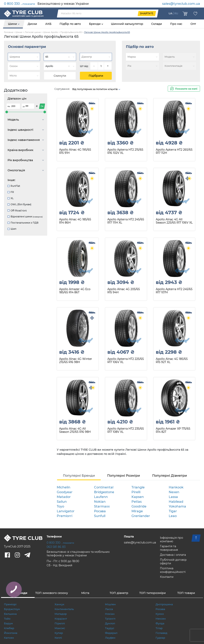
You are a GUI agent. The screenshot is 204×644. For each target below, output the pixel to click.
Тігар (159, 628)
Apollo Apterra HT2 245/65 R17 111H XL (126, 221)
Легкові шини (33, 32)
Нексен (161, 619)
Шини (13, 24)
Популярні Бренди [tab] (79, 476)
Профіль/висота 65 (71, 32)
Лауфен (110, 638)
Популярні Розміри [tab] (124, 476)
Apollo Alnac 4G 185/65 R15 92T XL (172, 361)
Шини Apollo (51, 32)
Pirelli (136, 492)
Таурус (110, 628)
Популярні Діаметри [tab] (170, 476)
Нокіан (110, 614)
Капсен (9, 638)
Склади (157, 24)
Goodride (139, 506)
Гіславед (161, 633)
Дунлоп (110, 623)
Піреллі (60, 623)
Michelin (64, 487)
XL (11, 198)
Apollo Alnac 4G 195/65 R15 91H (75, 151)
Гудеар (160, 638)
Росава (100, 511)
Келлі (58, 638)
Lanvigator (66, 511)
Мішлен (110, 604)
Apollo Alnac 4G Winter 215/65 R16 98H (76, 361)
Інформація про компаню (172, 539)
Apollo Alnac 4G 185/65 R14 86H (75, 221)
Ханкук (59, 604)
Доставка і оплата (173, 555)
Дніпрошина (164, 604)
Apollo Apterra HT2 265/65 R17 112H (174, 151)
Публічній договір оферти (173, 562)
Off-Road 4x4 (17, 211)
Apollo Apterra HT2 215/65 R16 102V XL (125, 151)
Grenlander (141, 516)
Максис (60, 628)
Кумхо (160, 614)
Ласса (109, 609)
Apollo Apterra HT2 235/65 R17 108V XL (126, 430)
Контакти (167, 577)
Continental (104, 487)
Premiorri (65, 516)
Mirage (137, 511)
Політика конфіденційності (173, 570)
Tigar (173, 511)
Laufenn (101, 497)
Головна (8, 32)
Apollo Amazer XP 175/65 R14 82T (173, 430)
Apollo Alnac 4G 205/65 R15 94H (124, 291)
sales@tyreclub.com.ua (181, 4)
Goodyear (65, 492)
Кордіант (61, 619)
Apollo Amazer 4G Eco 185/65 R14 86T (75, 291)
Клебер (9, 628)
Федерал (111, 633)
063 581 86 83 (56, 547)
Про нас (176, 24)
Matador (64, 497)
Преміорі (10, 604)
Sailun (62, 502)
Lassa (173, 497)
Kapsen (138, 497)
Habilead (176, 502)
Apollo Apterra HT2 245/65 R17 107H (174, 291)
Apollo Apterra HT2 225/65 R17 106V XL (126, 361)
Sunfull (100, 516)
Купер (59, 633)
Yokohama (177, 506)
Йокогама (11, 633)
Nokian (100, 502)
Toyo (60, 506)
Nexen (174, 492)
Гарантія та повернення (169, 548)
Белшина (10, 614)
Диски (32, 24)
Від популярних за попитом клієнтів (96, 89)
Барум (8, 623)
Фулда (160, 623)
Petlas (137, 502)
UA (171, 13)
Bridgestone (104, 492)
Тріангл (110, 619)
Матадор (61, 614)
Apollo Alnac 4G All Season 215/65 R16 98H (75, 430)
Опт (193, 24)
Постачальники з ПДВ (23, 223)
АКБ (48, 24)
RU (176, 13)
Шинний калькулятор (127, 24)
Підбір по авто (70, 24)
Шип (12, 229)
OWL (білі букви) (19, 204)
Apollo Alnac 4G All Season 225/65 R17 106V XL (174, 221)
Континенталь (64, 609)
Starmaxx (102, 506)
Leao (173, 516)
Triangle (138, 487)
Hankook (176, 487)
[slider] (7, 112)
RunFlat (14, 186)
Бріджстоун (12, 609)
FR (11, 192)
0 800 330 (20, 4)
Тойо (7, 619)
